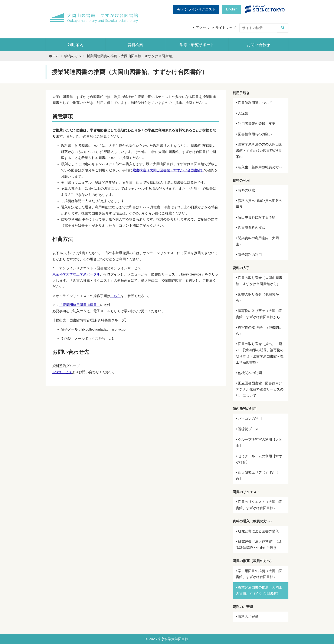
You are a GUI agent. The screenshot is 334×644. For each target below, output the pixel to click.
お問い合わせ (258, 45)
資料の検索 (245, 190)
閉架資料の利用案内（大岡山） (257, 241)
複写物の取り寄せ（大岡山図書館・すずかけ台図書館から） (260, 314)
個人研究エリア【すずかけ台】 (257, 476)
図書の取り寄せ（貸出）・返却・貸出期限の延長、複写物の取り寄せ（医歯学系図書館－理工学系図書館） (260, 353)
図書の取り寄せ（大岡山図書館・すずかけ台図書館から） (259, 281)
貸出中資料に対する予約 (256, 217)
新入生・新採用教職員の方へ (259, 167)
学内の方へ (73, 56)
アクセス (203, 28)
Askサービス (62, 372)
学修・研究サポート (197, 45)
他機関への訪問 (249, 373)
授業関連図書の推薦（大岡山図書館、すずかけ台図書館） (259, 590)
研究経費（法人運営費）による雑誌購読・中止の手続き (259, 545)
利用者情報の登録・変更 (256, 124)
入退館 (242, 113)
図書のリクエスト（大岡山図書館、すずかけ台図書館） (259, 505)
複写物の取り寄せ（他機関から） (259, 331)
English (232, 9)
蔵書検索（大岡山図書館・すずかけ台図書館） (168, 170)
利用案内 (76, 45)
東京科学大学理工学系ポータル (76, 274)
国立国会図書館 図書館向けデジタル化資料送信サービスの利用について (260, 389)
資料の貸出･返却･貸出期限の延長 (259, 204)
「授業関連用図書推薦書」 (80, 305)
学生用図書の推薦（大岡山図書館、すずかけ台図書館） (259, 574)
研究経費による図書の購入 (257, 531)
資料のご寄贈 (247, 617)
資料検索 (135, 45)
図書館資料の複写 (250, 228)
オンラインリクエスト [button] (196, 9)
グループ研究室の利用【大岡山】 (259, 443)
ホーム (54, 56)
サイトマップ (226, 28)
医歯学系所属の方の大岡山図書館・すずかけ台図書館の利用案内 (260, 151)
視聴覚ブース (247, 429)
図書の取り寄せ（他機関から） (257, 297)
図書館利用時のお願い (254, 134)
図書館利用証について (254, 103)
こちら (115, 296)
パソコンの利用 (249, 419)
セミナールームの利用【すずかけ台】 (259, 459)
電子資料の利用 (249, 255)
